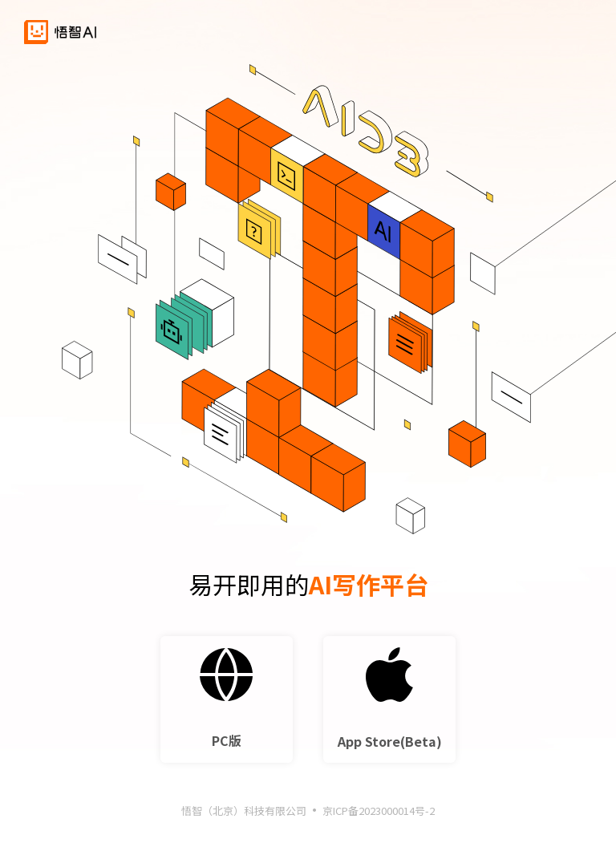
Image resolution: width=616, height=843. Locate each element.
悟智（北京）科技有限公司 (244, 813)
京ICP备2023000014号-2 (379, 813)
